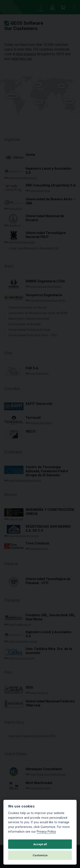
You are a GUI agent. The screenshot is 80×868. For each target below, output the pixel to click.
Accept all (40, 844)
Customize (40, 855)
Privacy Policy (46, 832)
